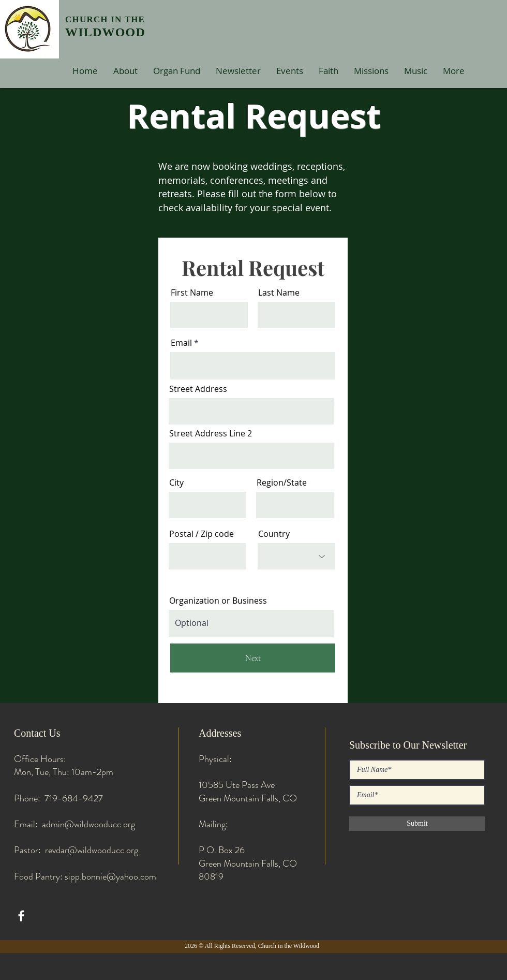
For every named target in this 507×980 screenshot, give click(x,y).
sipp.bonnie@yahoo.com (110, 876)
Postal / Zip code (202, 534)
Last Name (279, 292)
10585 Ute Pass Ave (237, 785)
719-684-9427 (74, 798)
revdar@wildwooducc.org (92, 850)
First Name (192, 292)
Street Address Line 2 (211, 433)
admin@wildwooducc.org (88, 824)
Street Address (198, 389)
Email (181, 343)
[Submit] (417, 824)
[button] (125, 71)
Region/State (282, 482)
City (176, 482)
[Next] (253, 658)
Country (274, 534)
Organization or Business (218, 601)
